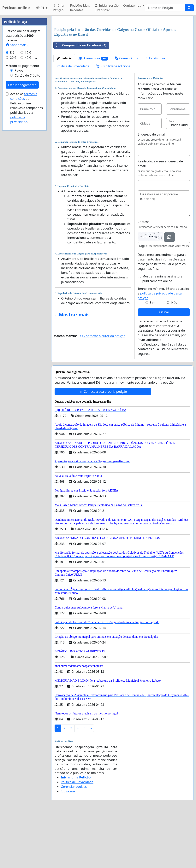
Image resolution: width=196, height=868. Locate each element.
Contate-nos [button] (133, 5)
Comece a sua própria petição (103, 446)
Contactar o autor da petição (103, 390)
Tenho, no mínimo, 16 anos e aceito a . (163, 347)
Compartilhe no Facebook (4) (80, 99)
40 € (28, 174)
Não (174, 357)
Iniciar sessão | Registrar (106, 8)
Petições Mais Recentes (80, 8)
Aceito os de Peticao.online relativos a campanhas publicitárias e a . (27, 224)
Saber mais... (17, 161)
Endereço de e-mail (152, 189)
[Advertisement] (122, 49)
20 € (13, 174)
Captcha (144, 276)
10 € (28, 169)
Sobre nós (68, 845)
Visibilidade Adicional (114, 120)
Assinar (164, 366)
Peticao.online (16, 8)
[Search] (165, 8)
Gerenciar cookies (74, 841)
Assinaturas (93, 112)
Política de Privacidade (73, 120)
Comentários (126, 112)
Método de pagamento (22, 182)
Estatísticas (155, 112)
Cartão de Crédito (27, 191)
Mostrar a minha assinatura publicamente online (162, 333)
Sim (152, 357)
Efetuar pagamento (22, 201)
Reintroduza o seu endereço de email (160, 218)
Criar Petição (59, 8)
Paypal (20, 186)
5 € (12, 169)
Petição (64, 112)
